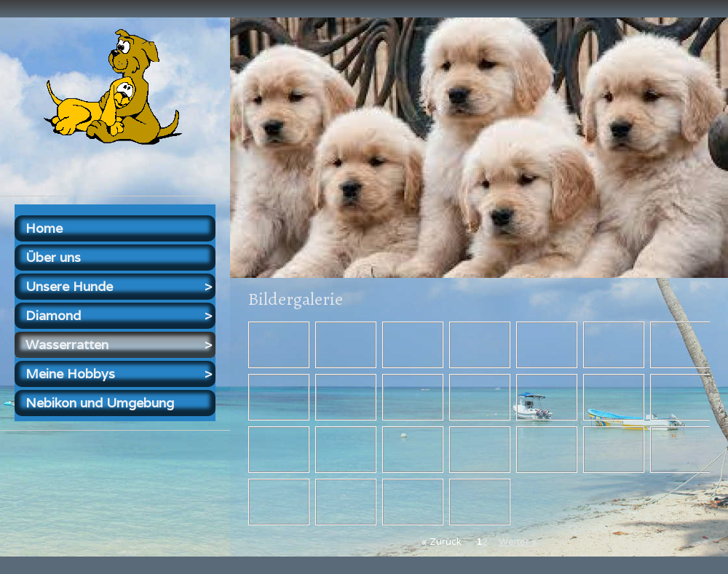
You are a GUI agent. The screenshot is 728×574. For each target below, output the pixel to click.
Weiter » (518, 542)
